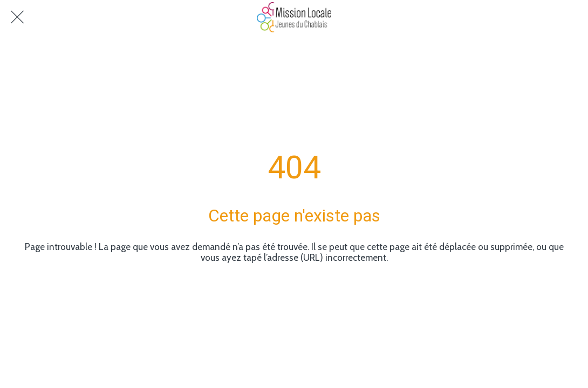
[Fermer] (17, 17)
